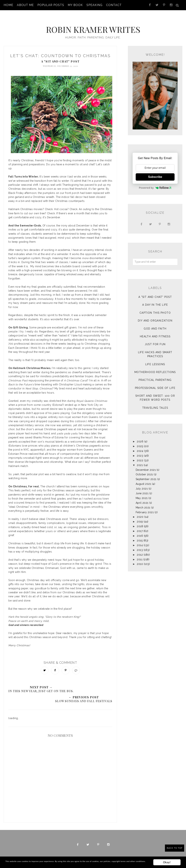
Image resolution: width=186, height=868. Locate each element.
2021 (140, 461)
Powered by (155, 184)
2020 (140, 513)
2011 (140, 556)
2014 (140, 542)
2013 (140, 546)
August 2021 (143, 480)
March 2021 (143, 504)
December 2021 (146, 466)
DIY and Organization (155, 317)
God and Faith (155, 325)
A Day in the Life (155, 301)
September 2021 (146, 476)
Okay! (167, 861)
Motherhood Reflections (155, 368)
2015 (140, 537)
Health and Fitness (155, 333)
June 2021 (142, 490)
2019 (140, 518)
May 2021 (142, 494)
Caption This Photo (155, 309)
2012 (140, 551)
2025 (140, 443)
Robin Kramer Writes (93, 25)
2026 (140, 438)
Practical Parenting (155, 376)
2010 (140, 560)
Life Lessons (155, 361)
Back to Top (175, 848)
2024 (140, 447)
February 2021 (145, 509)
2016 (140, 532)
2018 (140, 523)
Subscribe (155, 173)
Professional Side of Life (155, 384)
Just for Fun (155, 341)
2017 (140, 527)
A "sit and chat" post (60, 58)
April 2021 (142, 499)
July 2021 (142, 485)
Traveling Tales (155, 404)
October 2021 (144, 471)
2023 (140, 452)
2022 (140, 457)
